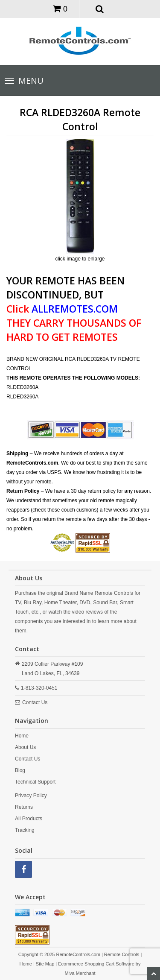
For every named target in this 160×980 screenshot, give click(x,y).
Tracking (25, 830)
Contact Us (35, 702)
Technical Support (35, 782)
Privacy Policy (31, 796)
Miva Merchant (80, 973)
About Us (25, 747)
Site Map (45, 964)
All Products (29, 819)
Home (22, 736)
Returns (24, 807)
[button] (100, 9)
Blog (20, 770)
